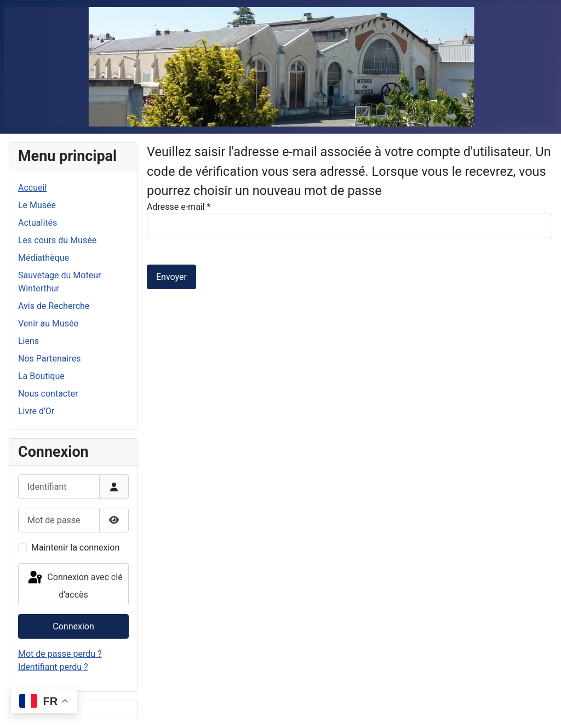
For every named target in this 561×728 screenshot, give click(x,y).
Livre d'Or (36, 411)
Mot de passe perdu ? (60, 654)
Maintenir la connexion (75, 548)
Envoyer (171, 277)
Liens (28, 341)
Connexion (73, 626)
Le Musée (37, 205)
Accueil (32, 188)
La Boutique (41, 376)
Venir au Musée (48, 323)
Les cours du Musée (57, 240)
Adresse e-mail (179, 207)
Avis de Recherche (54, 306)
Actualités (38, 223)
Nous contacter (48, 394)
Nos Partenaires (49, 359)
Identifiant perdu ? (53, 667)
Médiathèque (44, 258)
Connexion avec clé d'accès (74, 585)
